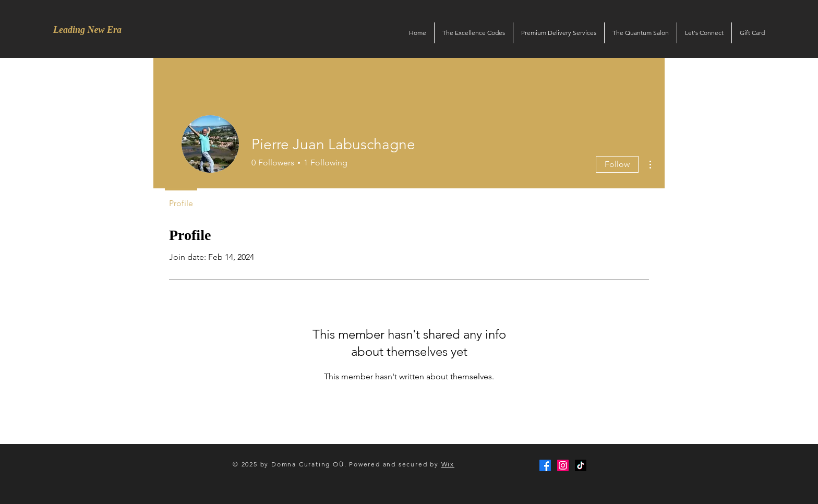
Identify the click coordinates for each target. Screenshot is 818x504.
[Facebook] (545, 465)
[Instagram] (563, 465)
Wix (448, 464)
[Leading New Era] (87, 30)
